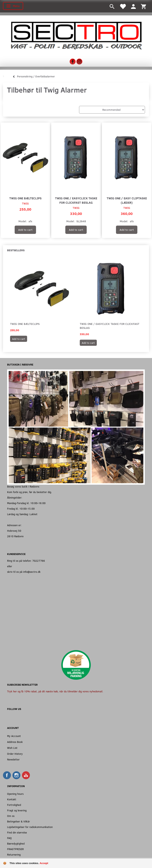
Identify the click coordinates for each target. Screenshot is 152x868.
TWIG (25, 203)
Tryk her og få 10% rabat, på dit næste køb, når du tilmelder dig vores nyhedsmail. (55, 691)
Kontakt (12, 799)
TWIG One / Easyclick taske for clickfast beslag (76, 200)
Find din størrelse (17, 832)
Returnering (14, 854)
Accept (44, 863)
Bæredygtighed (16, 843)
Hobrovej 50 (14, 531)
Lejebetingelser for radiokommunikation (30, 827)
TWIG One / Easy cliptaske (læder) (127, 200)
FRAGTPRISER (15, 849)
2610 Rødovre (15, 536)
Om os (11, 816)
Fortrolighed (14, 805)
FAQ (9, 838)
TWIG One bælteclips (25, 198)
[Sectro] (76, 35)
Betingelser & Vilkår (19, 821)
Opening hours (15, 794)
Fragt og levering (17, 810)
